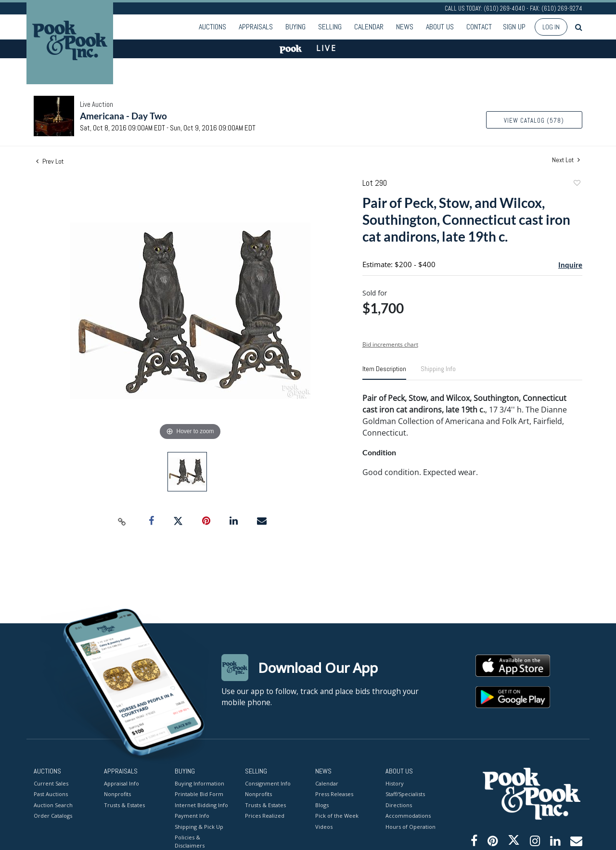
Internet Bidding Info (201, 805)
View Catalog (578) (534, 121)
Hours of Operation (411, 826)
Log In (551, 27)
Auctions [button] (212, 27)
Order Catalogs (53, 816)
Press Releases (334, 794)
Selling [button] (330, 27)
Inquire (570, 265)
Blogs (322, 805)
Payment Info (192, 816)
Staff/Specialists (405, 794)
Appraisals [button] (256, 27)
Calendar (369, 27)
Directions (399, 805)
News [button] (405, 27)
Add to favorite (577, 184)
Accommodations (408, 816)
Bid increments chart (390, 344)
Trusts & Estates (124, 805)
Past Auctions (51, 794)
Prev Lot (50, 161)
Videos (324, 826)
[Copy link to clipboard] (122, 521)
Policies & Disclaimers (190, 841)
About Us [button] (440, 27)
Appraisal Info (122, 783)
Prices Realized (265, 816)
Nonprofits (117, 794)
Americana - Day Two (123, 116)
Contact (479, 27)
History (395, 783)
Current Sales (51, 783)
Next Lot (566, 160)
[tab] (384, 373)
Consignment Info (268, 783)
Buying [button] (295, 27)
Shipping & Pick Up (199, 826)
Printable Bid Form (199, 794)
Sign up (514, 27)
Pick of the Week (337, 816)
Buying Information (199, 783)
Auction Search (53, 805)
